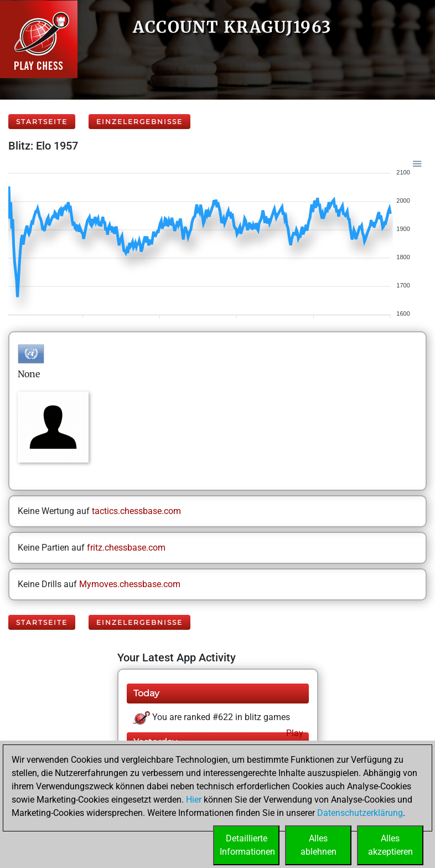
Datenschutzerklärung (360, 813)
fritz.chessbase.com (126, 548)
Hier (194, 800)
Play (294, 733)
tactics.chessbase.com (136, 511)
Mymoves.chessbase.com (130, 584)
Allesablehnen (319, 845)
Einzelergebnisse (139, 122)
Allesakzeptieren (390, 845)
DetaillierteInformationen (247, 845)
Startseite (42, 122)
